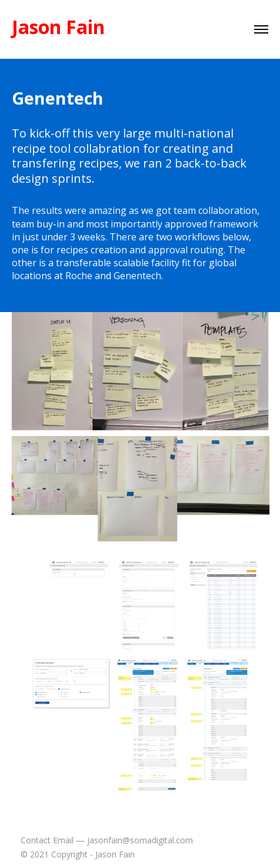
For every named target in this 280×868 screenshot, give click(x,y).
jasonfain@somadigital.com (140, 840)
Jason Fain (58, 27)
